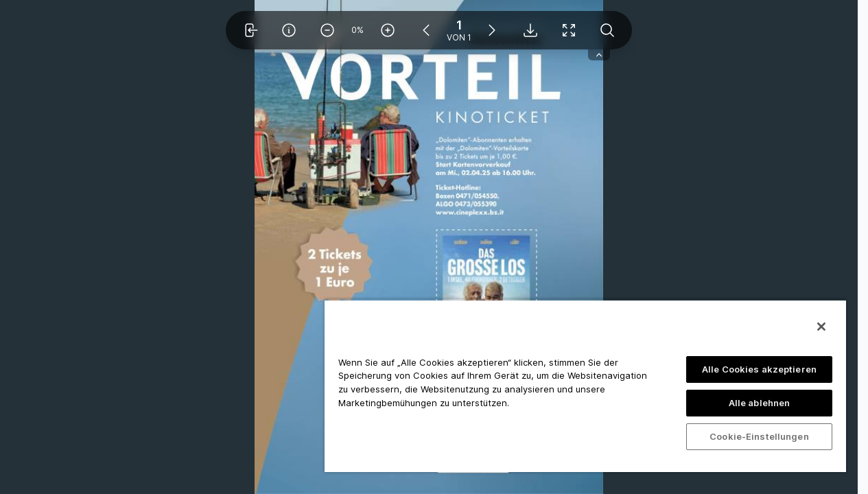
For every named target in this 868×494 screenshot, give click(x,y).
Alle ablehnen (760, 403)
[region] (585, 386)
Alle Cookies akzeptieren (759, 369)
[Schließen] (821, 327)
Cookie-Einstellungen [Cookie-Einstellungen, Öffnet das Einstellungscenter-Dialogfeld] (759, 436)
